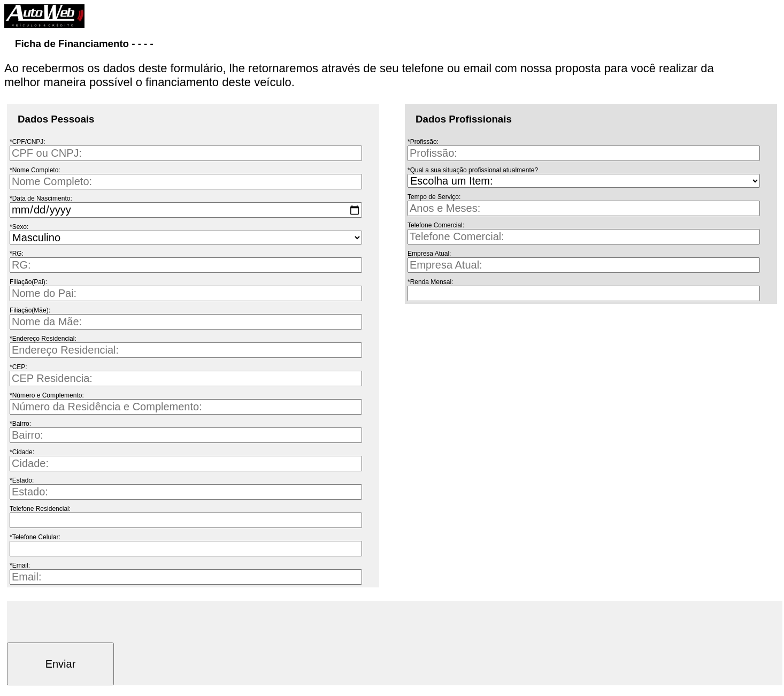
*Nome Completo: (35, 170)
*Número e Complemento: (47, 395)
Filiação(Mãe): (30, 310)
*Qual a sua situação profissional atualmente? (473, 170)
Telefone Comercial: (436, 225)
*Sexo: (19, 227)
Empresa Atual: (429, 254)
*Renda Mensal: (430, 282)
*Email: (20, 565)
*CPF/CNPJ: (28, 142)
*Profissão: (423, 142)
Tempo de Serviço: (434, 197)
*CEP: (18, 367)
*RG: (17, 254)
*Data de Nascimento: (41, 198)
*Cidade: (22, 452)
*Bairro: (20, 424)
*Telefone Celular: (35, 537)
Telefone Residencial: (40, 509)
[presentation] (88, 622)
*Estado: (22, 480)
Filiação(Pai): (28, 282)
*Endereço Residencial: (43, 339)
